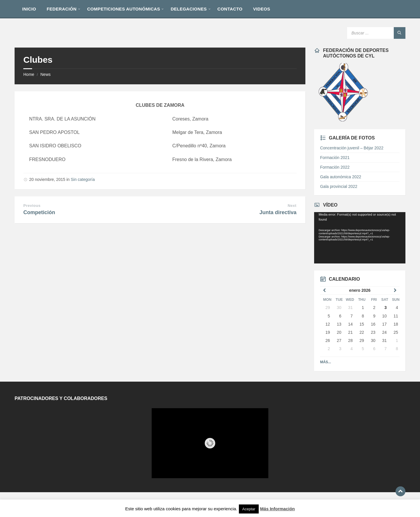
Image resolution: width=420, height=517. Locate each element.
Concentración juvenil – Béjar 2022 (352, 148)
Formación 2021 (335, 158)
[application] (360, 238)
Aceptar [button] (249, 509)
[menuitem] (29, 9)
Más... (325, 362)
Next (292, 206)
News (45, 74)
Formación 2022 (335, 167)
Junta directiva (278, 212)
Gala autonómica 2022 (341, 177)
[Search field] (376, 33)
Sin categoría (83, 179)
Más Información (278, 509)
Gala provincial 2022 (339, 186)
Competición (39, 212)
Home (29, 74)
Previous (32, 206)
